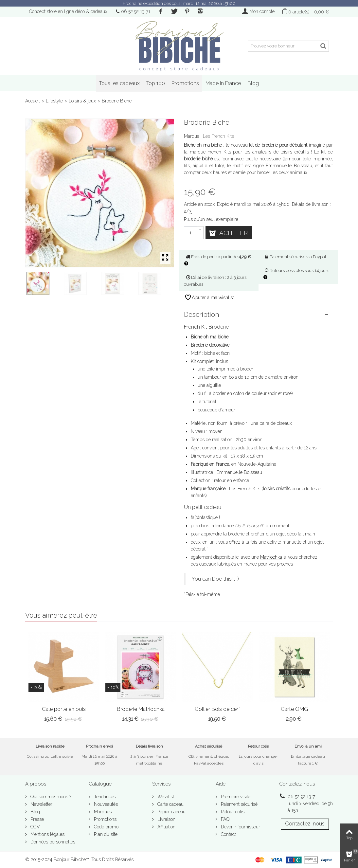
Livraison (166, 819)
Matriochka (271, 557)
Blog (253, 83)
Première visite (235, 797)
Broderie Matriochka (141, 709)
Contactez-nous (305, 824)
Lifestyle (54, 101)
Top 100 (156, 83)
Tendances (104, 797)
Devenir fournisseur (240, 827)
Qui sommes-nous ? (50, 797)
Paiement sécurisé (239, 804)
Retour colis (232, 812)
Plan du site (105, 834)
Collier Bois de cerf (217, 709)
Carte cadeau (170, 804)
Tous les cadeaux (119, 83)
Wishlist (165, 797)
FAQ (224, 819)
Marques (102, 812)
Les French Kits (218, 136)
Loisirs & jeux (82, 101)
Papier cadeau (171, 812)
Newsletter (41, 804)
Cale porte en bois (64, 709)
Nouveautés (105, 804)
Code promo (106, 827)
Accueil (33, 101)
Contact (228, 834)
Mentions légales (47, 834)
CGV (35, 827)
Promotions (185, 83)
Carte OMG (294, 709)
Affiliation (166, 827)
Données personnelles (52, 842)
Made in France (223, 83)
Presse (36, 819)
